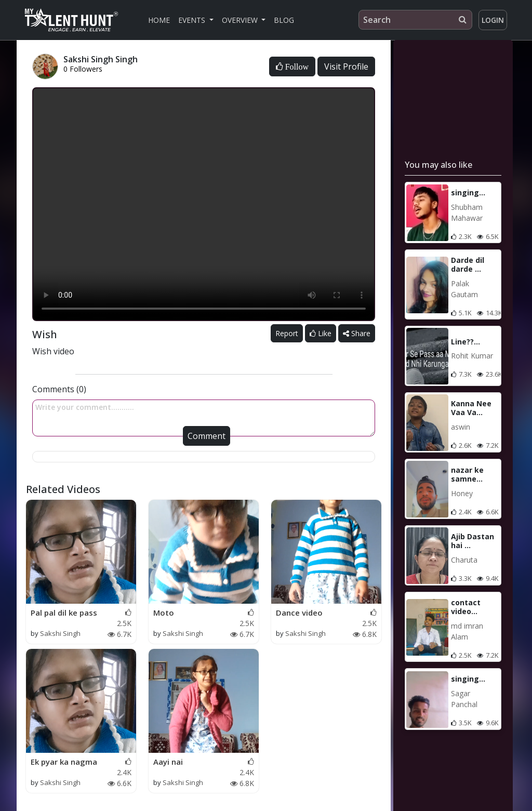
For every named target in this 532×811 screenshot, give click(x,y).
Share (357, 333)
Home (159, 20)
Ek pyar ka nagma (64, 762)
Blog (284, 20)
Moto (164, 613)
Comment (207, 436)
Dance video (299, 613)
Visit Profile (346, 67)
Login (493, 20)
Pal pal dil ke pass (64, 613)
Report (287, 333)
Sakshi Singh (60, 633)
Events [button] (193, 20)
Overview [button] (241, 20)
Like (321, 333)
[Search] (415, 20)
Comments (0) (59, 389)
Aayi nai (168, 762)
